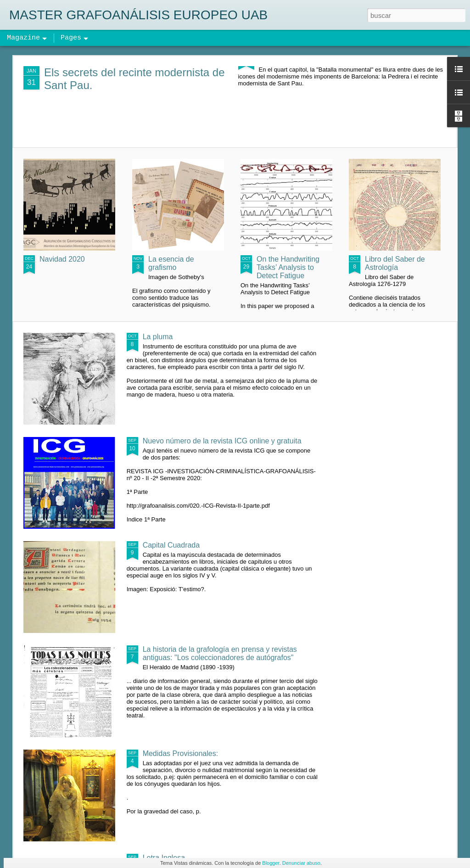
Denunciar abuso (301, 863)
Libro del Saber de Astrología (395, 263)
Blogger (271, 863)
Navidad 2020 (62, 259)
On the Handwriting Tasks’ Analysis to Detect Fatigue (288, 267)
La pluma (158, 337)
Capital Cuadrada (171, 545)
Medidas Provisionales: (181, 753)
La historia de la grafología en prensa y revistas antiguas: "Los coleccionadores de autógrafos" (220, 653)
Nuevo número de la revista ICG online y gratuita (222, 441)
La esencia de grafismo (171, 263)
